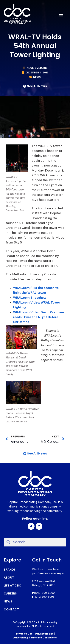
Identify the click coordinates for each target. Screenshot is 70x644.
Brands (10, 570)
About (9, 578)
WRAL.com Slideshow (30, 298)
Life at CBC (13, 586)
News (37, 77)
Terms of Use (24, 634)
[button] (61, 16)
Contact (11, 610)
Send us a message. (51, 573)
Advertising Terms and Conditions (35, 638)
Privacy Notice (45, 634)
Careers (10, 594)
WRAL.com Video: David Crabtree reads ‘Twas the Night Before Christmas (38, 317)
